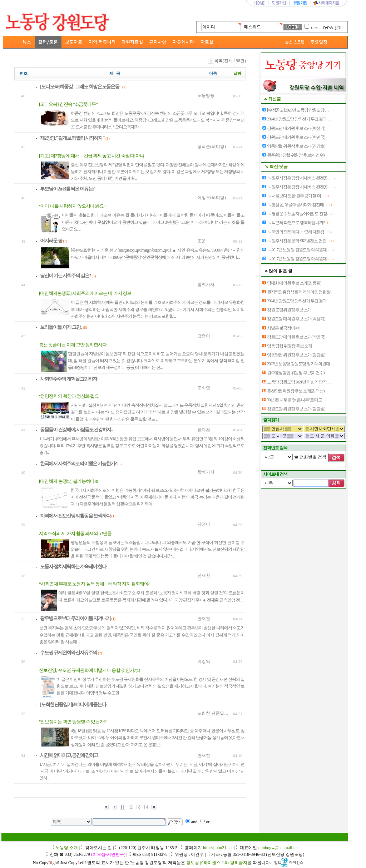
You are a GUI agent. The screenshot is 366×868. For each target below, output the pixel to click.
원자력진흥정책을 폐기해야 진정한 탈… (301, 292)
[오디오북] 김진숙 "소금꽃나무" (68, 104)
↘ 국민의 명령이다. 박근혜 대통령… (299, 232)
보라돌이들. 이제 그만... (61, 327)
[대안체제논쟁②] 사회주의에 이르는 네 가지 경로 (85, 293)
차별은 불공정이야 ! (284, 328)
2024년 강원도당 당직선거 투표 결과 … (299, 119)
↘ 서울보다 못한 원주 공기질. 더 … (298, 196)
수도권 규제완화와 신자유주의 (68, 653)
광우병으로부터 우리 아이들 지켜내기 (75, 618)
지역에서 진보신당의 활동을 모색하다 (75, 516)
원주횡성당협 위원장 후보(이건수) (296, 155)
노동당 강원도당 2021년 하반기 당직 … (299, 382)
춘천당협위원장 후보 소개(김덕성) (296, 391)
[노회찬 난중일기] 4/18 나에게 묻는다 (73, 705)
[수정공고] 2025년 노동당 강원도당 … (298, 110)
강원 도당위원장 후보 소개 (289, 310)
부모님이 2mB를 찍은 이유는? (67, 189)
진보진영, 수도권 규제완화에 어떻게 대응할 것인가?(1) (89, 670)
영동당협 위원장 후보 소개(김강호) (296, 146)
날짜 (237, 73)
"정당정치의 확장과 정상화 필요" (70, 396)
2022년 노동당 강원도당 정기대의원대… (300, 364)
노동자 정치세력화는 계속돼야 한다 (73, 567)
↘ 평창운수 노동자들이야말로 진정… (301, 214)
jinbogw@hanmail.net (280, 848)
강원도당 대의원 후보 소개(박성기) (296, 128)
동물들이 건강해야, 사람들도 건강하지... (76, 430)
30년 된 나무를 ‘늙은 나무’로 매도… (296, 400)
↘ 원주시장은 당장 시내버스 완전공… (301, 178)
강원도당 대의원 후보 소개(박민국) (296, 137)
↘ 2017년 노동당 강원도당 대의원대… (301, 250)
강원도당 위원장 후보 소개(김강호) (296, 409)
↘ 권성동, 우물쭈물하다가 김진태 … (299, 205)
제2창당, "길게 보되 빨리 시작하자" (72, 138)
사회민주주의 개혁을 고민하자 (68, 379)
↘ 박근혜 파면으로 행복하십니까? (298, 223)
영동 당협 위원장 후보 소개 (290, 346)
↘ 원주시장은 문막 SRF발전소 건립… (300, 241)
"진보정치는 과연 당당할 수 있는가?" (73, 722)
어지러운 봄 (51, 241)
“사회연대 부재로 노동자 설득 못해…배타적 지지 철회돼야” (95, 584)
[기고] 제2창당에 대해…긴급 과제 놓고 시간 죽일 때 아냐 (91, 156)
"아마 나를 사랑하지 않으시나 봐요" (72, 206)
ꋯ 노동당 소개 (65, 848)
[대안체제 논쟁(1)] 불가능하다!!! (68, 481)
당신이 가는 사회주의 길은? (65, 276)
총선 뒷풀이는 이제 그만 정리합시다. (73, 345)
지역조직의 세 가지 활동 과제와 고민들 (75, 533)
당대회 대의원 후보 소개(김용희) (294, 283)
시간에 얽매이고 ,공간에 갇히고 (69, 755)
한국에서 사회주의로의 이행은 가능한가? (78, 464)
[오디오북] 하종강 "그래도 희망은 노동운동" (81, 87)
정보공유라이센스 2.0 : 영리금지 (217, 863)
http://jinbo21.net (218, 848)
